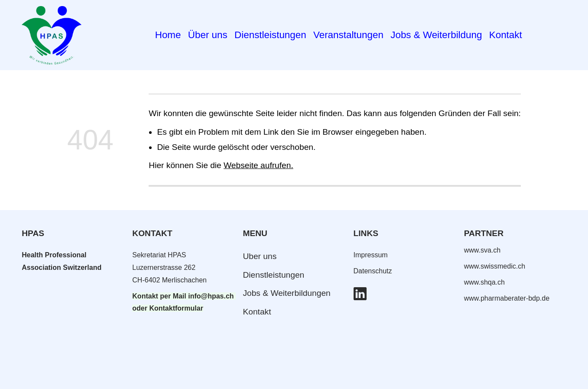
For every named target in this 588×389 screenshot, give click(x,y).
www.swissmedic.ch (495, 266)
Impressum (371, 255)
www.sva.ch (482, 250)
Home (168, 35)
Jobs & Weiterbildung (436, 35)
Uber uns (260, 256)
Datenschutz (373, 271)
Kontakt (506, 35)
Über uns (208, 35)
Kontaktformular (176, 308)
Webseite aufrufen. (258, 165)
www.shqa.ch (484, 282)
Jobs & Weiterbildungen (286, 293)
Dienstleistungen (270, 35)
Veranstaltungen (348, 35)
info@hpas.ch (211, 296)
